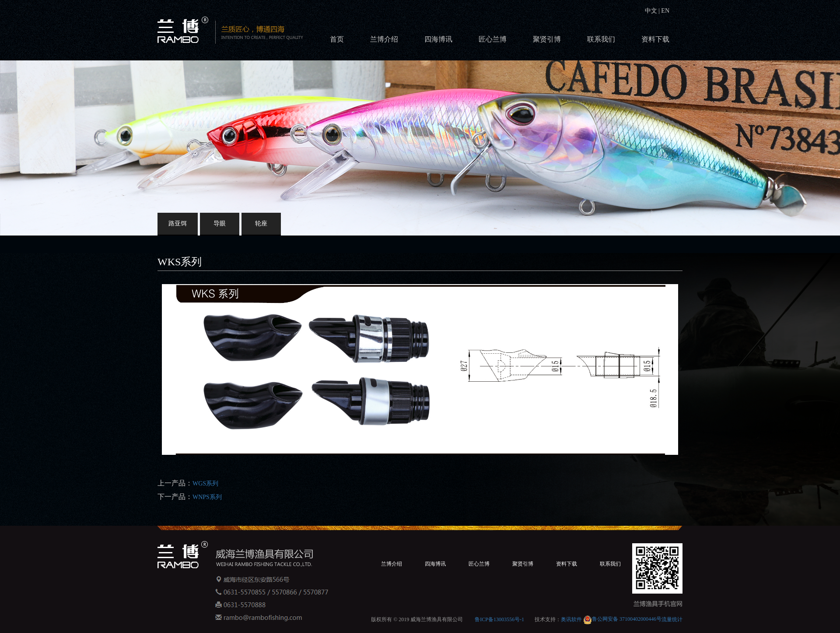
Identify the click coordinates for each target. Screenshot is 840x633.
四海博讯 (438, 39)
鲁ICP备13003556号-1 (499, 619)
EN (665, 11)
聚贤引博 (547, 39)
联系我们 (601, 39)
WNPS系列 (207, 497)
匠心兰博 (493, 39)
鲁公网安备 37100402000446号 (622, 619)
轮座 (261, 223)
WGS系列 (205, 484)
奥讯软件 (571, 619)
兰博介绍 (384, 39)
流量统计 (672, 619)
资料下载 (655, 39)
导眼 (220, 223)
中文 (652, 11)
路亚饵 (178, 223)
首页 (337, 39)
